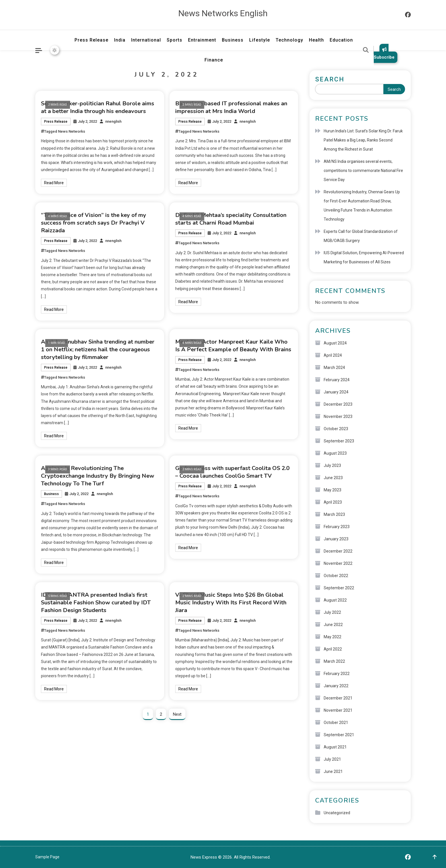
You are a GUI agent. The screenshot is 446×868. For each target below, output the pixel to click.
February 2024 (337, 380)
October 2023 (336, 429)
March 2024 (334, 368)
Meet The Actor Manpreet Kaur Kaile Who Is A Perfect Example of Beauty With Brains (233, 346)
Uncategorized (337, 813)
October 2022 (336, 576)
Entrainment (202, 40)
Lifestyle (260, 40)
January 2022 (336, 686)
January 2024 (336, 392)
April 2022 (333, 649)
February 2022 (337, 674)
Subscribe (384, 53)
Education (341, 40)
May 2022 (333, 637)
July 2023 (332, 465)
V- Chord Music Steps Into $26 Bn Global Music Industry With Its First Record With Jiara (231, 603)
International (146, 40)
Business (233, 40)
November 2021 (338, 710)
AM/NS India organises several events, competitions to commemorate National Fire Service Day (363, 171)
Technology (289, 40)
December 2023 (338, 404)
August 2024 (335, 343)
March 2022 (334, 661)
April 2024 (333, 355)
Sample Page (47, 857)
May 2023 (333, 490)
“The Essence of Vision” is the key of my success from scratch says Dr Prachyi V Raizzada (94, 223)
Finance (214, 60)
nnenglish (113, 121)
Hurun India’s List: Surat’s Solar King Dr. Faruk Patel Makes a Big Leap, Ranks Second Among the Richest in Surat (363, 140)
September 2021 (339, 735)
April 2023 (333, 502)
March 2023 (334, 514)
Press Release (91, 40)
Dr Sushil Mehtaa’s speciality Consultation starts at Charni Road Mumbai (231, 219)
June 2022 (333, 625)
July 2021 (332, 759)
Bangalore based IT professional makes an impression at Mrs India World (231, 107)
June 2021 (333, 771)
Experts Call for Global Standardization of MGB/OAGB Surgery (361, 236)
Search (330, 79)
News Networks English (223, 13)
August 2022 (335, 600)
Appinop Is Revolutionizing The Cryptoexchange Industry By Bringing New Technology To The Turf (98, 476)
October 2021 (336, 723)
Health (316, 40)
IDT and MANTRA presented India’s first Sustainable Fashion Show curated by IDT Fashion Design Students (96, 603)
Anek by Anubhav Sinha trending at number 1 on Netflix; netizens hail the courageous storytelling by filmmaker (98, 349)
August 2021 (335, 747)
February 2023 (337, 527)
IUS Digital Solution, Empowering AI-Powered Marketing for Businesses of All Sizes (364, 257)
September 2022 (339, 588)
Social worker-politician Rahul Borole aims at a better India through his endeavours (98, 107)
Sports (175, 40)
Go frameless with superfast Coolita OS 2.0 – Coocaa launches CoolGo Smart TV (232, 472)
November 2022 (338, 563)
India (120, 40)
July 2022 (332, 612)
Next (177, 714)
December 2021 (338, 698)
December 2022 (338, 551)
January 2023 (336, 539)
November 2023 (338, 416)
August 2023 (335, 453)
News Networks (72, 131)
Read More (54, 183)
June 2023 (333, 478)
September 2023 (339, 441)
